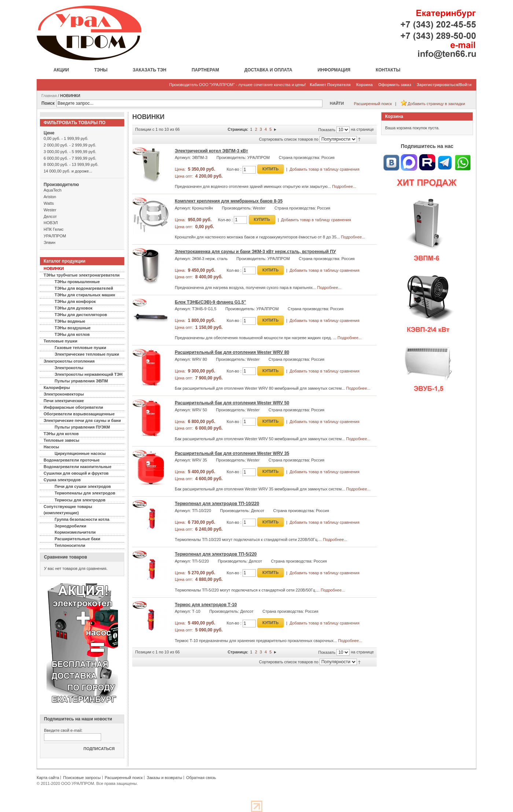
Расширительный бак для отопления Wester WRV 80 (232, 352)
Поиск (48, 103)
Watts (49, 203)
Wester (50, 210)
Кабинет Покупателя (331, 85)
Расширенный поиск (373, 104)
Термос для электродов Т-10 (206, 605)
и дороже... (68, 171)
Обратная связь (201, 778)
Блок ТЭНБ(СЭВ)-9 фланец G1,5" (210, 302)
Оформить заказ (395, 85)
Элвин (49, 242)
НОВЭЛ (51, 223)
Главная (49, 96)
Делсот (50, 216)
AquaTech (53, 190)
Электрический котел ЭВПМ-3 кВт (211, 151)
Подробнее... (344, 186)
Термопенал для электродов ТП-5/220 (216, 554)
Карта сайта (48, 778)
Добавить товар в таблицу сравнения (324, 169)
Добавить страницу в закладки (436, 104)
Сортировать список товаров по (289, 139)
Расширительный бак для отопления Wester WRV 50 (232, 403)
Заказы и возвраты (164, 778)
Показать (327, 130)
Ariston (50, 197)
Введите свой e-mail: (63, 730)
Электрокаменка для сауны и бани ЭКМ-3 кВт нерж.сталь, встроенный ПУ (255, 252)
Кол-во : (234, 169)
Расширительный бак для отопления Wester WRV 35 (232, 453)
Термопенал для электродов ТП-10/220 (217, 504)
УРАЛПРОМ (55, 236)
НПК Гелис (53, 229)
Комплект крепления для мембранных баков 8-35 (229, 201)
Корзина (364, 85)
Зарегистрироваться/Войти (444, 85)
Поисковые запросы (82, 778)
